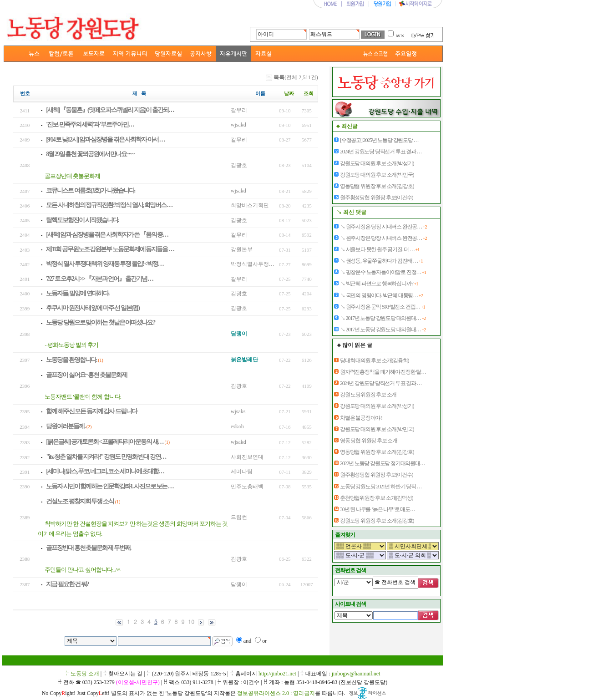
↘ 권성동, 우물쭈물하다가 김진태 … (381, 261)
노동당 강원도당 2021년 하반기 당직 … (381, 487)
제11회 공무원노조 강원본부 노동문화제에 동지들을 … (110, 249)
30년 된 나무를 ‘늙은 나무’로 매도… (378, 509)
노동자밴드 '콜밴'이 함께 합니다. (83, 397)
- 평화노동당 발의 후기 (71, 345)
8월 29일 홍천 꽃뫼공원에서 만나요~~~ (90, 154)
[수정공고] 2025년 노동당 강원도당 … (379, 140)
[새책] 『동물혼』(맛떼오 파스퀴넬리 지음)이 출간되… (110, 110)
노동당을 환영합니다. (71, 360)
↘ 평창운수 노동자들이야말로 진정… (383, 272)
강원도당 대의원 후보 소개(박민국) (377, 175)
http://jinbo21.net (277, 674)
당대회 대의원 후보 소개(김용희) (374, 360)
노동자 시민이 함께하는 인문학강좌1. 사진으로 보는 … (110, 486)
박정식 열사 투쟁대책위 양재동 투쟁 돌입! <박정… (105, 264)
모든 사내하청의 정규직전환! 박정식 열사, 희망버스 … (109, 205)
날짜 (289, 94)
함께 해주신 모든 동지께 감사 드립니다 (91, 411)
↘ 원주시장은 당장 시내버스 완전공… (383, 227)
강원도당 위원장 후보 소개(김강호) (377, 521)
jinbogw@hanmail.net (356, 674)
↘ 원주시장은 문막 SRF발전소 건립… (383, 307)
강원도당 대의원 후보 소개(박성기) (377, 163)
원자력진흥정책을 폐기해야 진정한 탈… (383, 372)
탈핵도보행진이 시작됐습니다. (82, 220)
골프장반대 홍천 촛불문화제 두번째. (88, 548)
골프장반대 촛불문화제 (72, 176)
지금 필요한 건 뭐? (67, 584)
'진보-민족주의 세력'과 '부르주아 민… (90, 124)
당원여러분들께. (66, 426)
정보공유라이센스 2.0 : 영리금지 (276, 693)
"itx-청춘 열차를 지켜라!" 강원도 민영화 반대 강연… (106, 457)
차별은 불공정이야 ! (361, 418)
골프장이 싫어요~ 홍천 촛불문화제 (86, 375)
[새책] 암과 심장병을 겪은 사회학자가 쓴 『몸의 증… (107, 235)
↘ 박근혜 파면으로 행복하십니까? (379, 284)
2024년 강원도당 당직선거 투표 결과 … (381, 152)
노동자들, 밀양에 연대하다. (77, 293)
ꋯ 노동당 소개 (82, 674)
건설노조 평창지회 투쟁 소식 (80, 501)
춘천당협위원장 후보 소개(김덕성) (376, 498)
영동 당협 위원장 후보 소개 (369, 441)
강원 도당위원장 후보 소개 (368, 395)
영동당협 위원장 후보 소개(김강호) (377, 186)
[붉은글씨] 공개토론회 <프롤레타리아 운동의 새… (104, 442)
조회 (309, 94)
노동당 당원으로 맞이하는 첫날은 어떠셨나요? (100, 322)
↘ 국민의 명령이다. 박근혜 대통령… (381, 295)
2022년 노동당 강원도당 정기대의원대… (383, 463)
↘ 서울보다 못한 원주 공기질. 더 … (380, 249)
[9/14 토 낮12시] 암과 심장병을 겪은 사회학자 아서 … (105, 139)
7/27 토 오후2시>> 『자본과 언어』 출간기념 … (99, 279)
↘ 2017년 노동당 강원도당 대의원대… (383, 318)
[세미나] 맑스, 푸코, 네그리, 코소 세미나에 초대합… (105, 471)
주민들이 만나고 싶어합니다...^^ (82, 570)
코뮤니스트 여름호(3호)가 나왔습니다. (90, 190)
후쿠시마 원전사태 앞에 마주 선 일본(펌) (93, 308)
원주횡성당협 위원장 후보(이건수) (376, 198)
